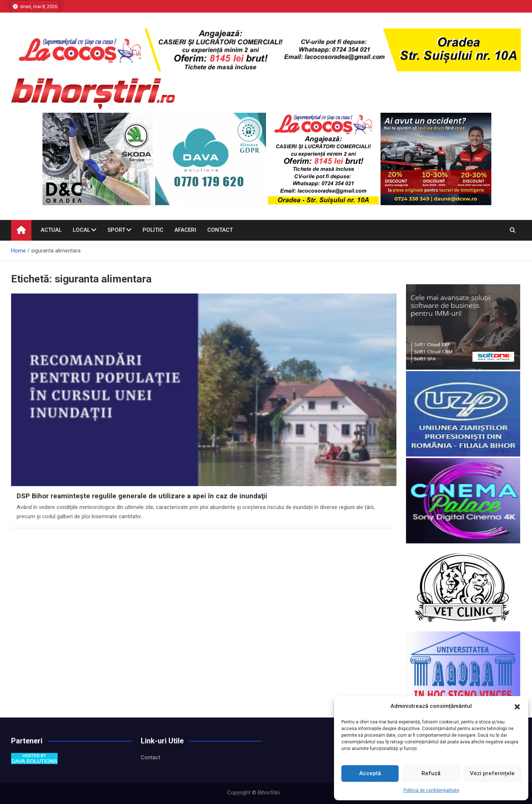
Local (81, 230)
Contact (220, 230)
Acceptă (370, 773)
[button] (517, 706)
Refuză (431, 773)
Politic (153, 230)
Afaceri (185, 230)
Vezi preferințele (492, 773)
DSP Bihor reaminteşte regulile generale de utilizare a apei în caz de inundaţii (142, 496)
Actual (51, 230)
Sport (116, 230)
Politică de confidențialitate (431, 790)
